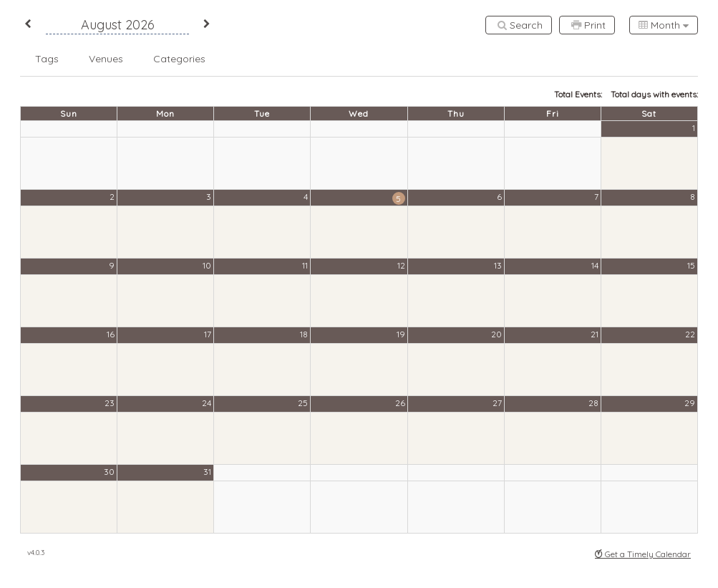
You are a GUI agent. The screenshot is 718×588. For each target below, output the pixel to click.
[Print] (587, 25)
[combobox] (664, 25)
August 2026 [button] (118, 25)
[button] (28, 25)
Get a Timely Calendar (643, 554)
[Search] (519, 25)
